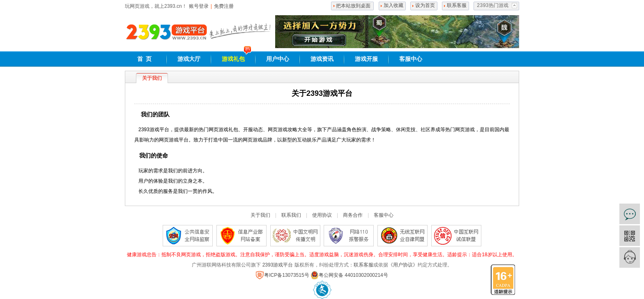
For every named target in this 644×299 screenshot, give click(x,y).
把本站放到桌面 (353, 6)
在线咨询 (630, 214)
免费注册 (224, 6)
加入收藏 (393, 6)
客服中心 (411, 59)
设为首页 (425, 6)
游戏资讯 (322, 59)
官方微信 (630, 236)
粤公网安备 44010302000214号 (349, 275)
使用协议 (322, 215)
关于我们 (260, 215)
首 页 (145, 59)
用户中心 (278, 59)
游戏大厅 (189, 59)
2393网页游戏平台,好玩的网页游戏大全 (166, 32)
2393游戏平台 (278, 265)
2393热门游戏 (493, 6)
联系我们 (291, 215)
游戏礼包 (233, 59)
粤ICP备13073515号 (282, 275)
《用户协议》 (403, 265)
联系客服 (457, 6)
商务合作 (353, 215)
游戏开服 (366, 59)
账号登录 (199, 6)
